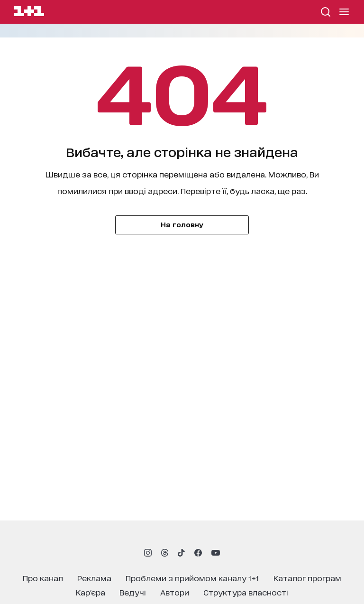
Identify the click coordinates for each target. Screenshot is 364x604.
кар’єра (91, 592)
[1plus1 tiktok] (181, 553)
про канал (43, 578)
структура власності (246, 592)
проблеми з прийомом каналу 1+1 (192, 578)
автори (175, 592)
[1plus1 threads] (165, 553)
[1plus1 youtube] (216, 553)
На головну (182, 224)
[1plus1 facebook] (198, 553)
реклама (94, 578)
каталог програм (307, 578)
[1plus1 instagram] (148, 553)
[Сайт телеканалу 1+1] (29, 13)
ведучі (133, 592)
